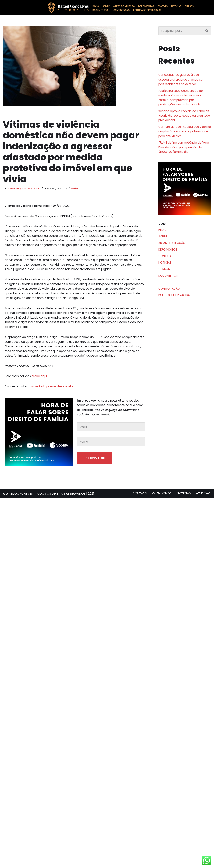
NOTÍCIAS (182, 6)
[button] (110, 10)
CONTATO (167, 6)
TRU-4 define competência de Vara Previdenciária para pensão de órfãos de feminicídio (183, 155)
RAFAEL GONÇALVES (18, 863)
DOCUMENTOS (169, 288)
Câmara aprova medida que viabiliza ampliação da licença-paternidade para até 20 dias (181, 138)
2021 (91, 863)
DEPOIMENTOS (149, 6)
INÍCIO (96, 6)
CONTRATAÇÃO (123, 10)
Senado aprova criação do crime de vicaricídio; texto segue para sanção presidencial (183, 121)
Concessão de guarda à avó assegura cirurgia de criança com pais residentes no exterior (183, 81)
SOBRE (107, 6)
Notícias (77, 189)
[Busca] (180, 31)
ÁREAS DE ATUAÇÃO (126, 6)
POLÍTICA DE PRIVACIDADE (150, 10)
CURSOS (195, 6)
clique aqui (41, 401)
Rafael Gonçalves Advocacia (24, 189)
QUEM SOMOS (160, 863)
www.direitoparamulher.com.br (54, 412)
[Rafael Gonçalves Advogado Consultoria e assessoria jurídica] (69, 7)
